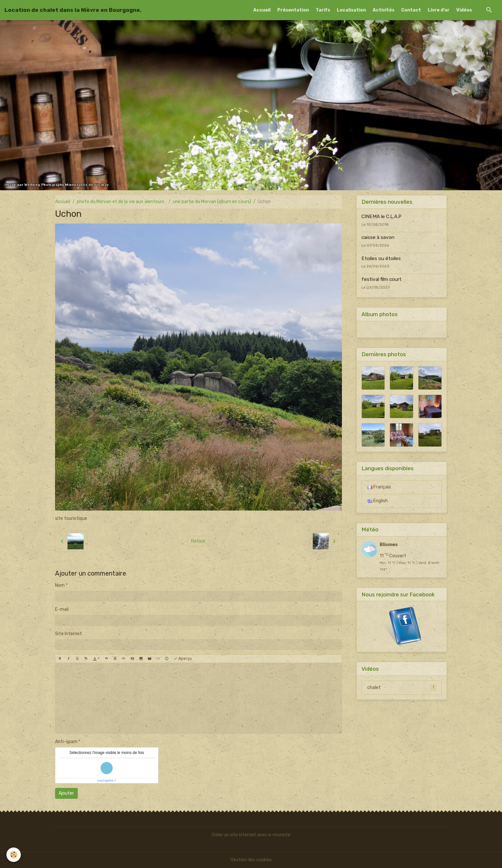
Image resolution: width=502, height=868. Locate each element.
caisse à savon (378, 237)
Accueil (262, 10)
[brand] (73, 10)
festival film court (381, 279)
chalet (402, 687)
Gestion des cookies (251, 860)
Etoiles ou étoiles (381, 258)
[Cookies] (14, 855)
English (377, 501)
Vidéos (464, 10)
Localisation (351, 10)
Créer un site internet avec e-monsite (251, 835)
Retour (198, 541)
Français (379, 487)
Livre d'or (439, 10)
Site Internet (69, 634)
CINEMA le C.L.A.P (381, 217)
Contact (411, 10)
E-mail (62, 609)
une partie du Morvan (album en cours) (212, 202)
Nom (60, 585)
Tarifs (323, 10)
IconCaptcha (105, 781)
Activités (384, 10)
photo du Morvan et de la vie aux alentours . (121, 202)
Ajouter (66, 793)
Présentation (293, 10)
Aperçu (183, 659)
